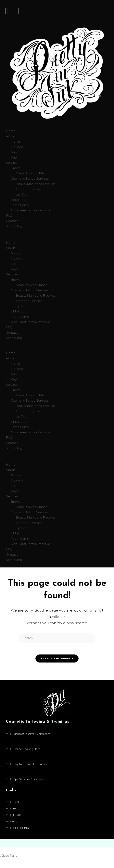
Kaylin (15, 157)
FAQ (9, 216)
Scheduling (14, 226)
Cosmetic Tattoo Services (30, 179)
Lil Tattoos (18, 200)
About (10, 136)
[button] (57, 234)
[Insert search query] (57, 638)
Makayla (17, 147)
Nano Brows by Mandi (32, 173)
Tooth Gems (20, 205)
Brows (15, 168)
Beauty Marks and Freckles (36, 184)
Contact (12, 221)
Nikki (14, 152)
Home (11, 131)
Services (12, 163)
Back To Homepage (57, 658)
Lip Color (22, 194)
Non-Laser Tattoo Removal (31, 210)
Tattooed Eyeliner (29, 189)
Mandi (15, 142)
